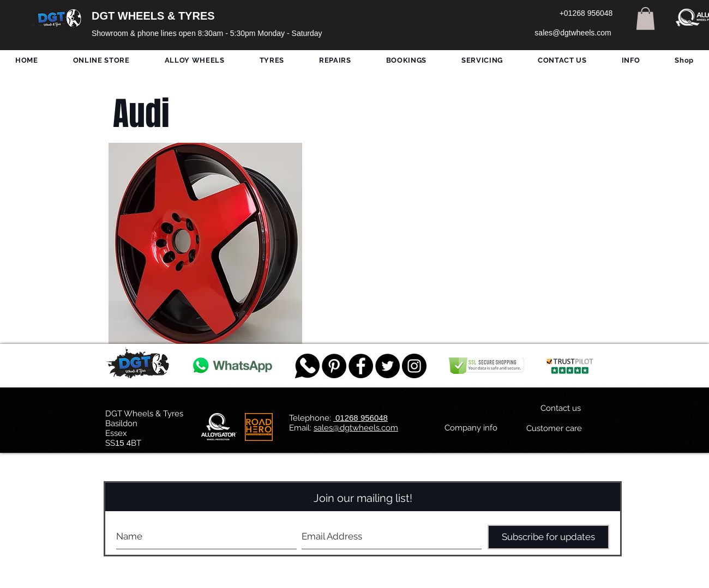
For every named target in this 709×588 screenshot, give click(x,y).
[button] (645, 19)
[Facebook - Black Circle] (361, 366)
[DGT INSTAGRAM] (414, 366)
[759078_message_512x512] (307, 366)
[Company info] (471, 428)
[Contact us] (561, 408)
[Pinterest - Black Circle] (334, 366)
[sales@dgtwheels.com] (573, 33)
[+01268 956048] (586, 14)
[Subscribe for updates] (548, 537)
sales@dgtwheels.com (356, 428)
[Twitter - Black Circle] (387, 366)
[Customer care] (554, 428)
